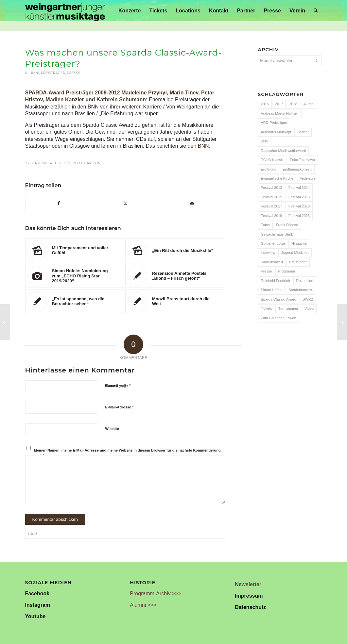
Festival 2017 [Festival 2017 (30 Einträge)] (271, 206)
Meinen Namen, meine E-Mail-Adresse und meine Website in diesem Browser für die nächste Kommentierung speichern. (127, 453)
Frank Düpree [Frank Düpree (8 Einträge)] (287, 225)
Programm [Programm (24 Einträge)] (287, 271)
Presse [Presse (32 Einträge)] (266, 271)
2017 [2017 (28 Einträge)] (279, 104)
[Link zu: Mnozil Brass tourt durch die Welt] (175, 301)
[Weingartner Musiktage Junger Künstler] (65, 11)
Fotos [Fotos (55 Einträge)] (265, 225)
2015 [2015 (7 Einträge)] (265, 104)
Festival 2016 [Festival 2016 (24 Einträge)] (299, 197)
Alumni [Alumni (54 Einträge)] (309, 104)
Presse (74, 73)
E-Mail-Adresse (120, 407)
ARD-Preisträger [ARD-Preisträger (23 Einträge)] (274, 123)
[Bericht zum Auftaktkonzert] (5, 322)
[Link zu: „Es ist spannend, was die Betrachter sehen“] (75, 301)
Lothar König (91, 163)
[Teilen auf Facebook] (59, 203)
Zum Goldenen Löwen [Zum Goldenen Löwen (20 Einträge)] (278, 318)
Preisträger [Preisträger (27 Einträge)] (298, 262)
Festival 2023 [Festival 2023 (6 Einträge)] (299, 216)
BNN (203, 146)
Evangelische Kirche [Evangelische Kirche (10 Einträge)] (277, 178)
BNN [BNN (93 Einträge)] (264, 141)
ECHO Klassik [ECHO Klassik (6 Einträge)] (272, 160)
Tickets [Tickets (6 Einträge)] (266, 308)
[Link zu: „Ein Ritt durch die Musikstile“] (175, 250)
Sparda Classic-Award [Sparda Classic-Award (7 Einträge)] (278, 299)
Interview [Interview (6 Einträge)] (268, 253)
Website (112, 429)
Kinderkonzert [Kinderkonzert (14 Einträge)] (272, 262)
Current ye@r (118, 385)
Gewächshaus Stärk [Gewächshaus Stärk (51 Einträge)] (277, 234)
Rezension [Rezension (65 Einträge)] (305, 281)
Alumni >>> (143, 605)
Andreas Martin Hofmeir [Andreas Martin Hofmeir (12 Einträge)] (280, 113)
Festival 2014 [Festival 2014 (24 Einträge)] (299, 188)
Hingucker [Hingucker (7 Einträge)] (300, 243)
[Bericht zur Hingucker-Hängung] (342, 322)
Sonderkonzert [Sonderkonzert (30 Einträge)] (300, 290)
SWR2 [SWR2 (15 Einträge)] (308, 299)
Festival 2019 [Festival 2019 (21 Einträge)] (271, 216)
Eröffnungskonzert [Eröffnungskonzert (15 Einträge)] (297, 169)
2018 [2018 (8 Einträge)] (293, 104)
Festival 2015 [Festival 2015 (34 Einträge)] (271, 197)
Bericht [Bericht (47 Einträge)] (303, 132)
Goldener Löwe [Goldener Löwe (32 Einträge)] (273, 243)
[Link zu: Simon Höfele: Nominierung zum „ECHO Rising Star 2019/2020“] (75, 276)
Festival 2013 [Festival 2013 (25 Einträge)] (271, 188)
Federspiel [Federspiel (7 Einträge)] (308, 178)
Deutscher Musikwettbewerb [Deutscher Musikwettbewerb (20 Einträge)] (283, 151)
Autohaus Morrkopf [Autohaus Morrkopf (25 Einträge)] (276, 132)
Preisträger (53, 73)
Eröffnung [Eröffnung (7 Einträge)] (269, 169)
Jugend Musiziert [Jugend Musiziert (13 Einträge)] (295, 253)
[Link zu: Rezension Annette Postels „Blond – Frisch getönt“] (175, 276)
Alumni (32, 73)
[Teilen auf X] (125, 203)
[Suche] (316, 11)
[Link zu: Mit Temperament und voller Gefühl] (75, 250)
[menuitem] (130, 11)
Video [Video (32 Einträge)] (309, 308)
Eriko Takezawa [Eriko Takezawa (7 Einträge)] (302, 160)
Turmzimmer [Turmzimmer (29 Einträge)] (288, 308)
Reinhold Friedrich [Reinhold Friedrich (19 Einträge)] (275, 281)
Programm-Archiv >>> (156, 594)
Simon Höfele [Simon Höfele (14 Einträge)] (271, 290)
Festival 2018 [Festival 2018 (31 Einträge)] (299, 206)
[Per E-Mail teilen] (192, 203)
